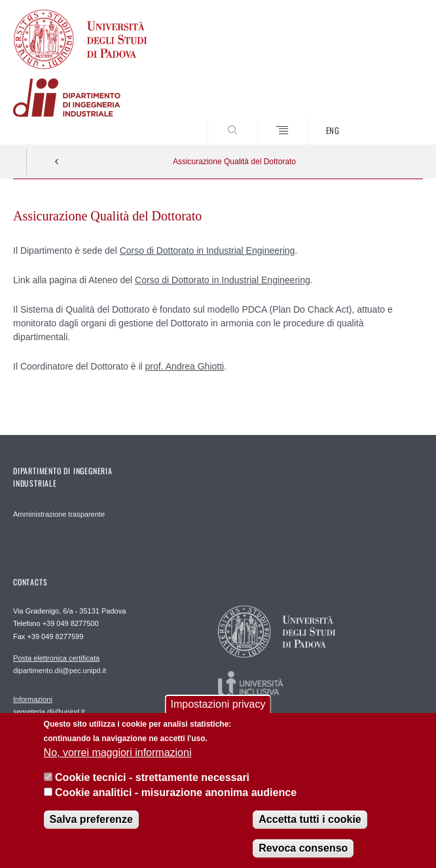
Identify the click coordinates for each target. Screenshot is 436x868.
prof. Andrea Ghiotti (185, 366)
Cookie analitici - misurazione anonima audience (176, 801)
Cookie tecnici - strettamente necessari (152, 786)
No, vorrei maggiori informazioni (118, 761)
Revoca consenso (303, 857)
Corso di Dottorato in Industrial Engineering (208, 251)
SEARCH (391, 120)
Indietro (57, 162)
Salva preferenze (91, 828)
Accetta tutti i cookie (310, 828)
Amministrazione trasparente (59, 514)
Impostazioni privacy (218, 713)
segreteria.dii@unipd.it (49, 705)
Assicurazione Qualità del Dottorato (234, 162)
